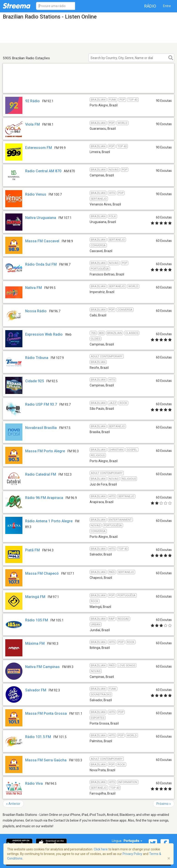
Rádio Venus (36, 194)
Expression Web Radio (44, 334)
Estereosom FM (39, 148)
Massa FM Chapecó (42, 573)
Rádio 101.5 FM (38, 737)
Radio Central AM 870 (43, 171)
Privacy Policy (132, 854)
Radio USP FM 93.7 (41, 404)
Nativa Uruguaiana (41, 218)
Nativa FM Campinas (42, 667)
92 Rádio (32, 101)
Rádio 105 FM (37, 620)
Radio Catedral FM (41, 474)
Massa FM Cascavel (42, 241)
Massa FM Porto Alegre (45, 451)
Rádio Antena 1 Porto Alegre (49, 521)
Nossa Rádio (36, 311)
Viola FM (32, 124)
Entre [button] (167, 6)
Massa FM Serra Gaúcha (46, 760)
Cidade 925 (35, 381)
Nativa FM (34, 288)
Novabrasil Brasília (41, 428)
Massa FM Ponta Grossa (46, 713)
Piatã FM (32, 550)
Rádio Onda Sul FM (41, 264)
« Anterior (13, 804)
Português (133, 841)
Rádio (150, 6)
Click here (101, 849)
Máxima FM (35, 643)
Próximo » (164, 804)
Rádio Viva (34, 783)
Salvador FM (36, 690)
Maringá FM (35, 597)
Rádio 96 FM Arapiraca (44, 498)
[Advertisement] (88, 87)
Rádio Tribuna (37, 358)
